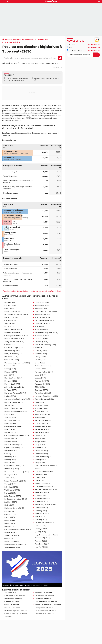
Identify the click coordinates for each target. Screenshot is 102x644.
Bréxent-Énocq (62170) (20, 63)
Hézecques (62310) (42, 492)
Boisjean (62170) (10, 439)
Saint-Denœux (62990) (43, 420)
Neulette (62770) (41, 547)
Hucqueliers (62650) (12, 451)
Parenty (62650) (10, 429)
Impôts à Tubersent (12, 608)
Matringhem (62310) (42, 414)
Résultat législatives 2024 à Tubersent (18, 78)
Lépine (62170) (10, 526)
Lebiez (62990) (40, 369)
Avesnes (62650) (41, 541)
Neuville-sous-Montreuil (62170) (16, 411)
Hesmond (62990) (42, 432)
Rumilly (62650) (41, 351)
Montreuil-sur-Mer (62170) (14, 339)
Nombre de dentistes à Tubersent (48, 605)
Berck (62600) (10, 302)
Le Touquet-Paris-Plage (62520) (16, 314)
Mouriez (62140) (41, 354)
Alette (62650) (10, 478)
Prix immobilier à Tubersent (46, 611)
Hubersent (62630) (42, 302)
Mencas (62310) (41, 520)
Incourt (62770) (41, 517)
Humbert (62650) (41, 330)
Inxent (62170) (40, 448)
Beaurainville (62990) (12, 333)
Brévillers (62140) (41, 451)
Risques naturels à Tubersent (46, 602)
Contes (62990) (10, 484)
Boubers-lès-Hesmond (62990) (47, 523)
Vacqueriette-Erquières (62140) (46, 333)
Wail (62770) (39, 327)
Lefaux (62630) (40, 375)
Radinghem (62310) (42, 314)
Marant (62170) (40, 526)
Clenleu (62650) (41, 402)
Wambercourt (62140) (43, 317)
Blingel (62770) (41, 442)
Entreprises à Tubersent (44, 608)
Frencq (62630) (10, 369)
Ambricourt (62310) (42, 502)
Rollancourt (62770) (12, 542)
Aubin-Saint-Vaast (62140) (14, 387)
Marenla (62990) (41, 308)
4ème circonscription (11, 42)
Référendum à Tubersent (44, 614)
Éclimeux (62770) (41, 411)
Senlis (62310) (40, 439)
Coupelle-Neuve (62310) (44, 471)
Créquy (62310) (10, 454)
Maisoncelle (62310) (42, 499)
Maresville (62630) (37, 63)
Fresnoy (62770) (41, 529)
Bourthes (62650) (11, 381)
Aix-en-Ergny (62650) (43, 393)
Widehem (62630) (42, 336)
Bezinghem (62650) (12, 475)
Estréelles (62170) (11, 487)
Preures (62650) (10, 414)
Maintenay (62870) (11, 457)
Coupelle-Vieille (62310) (13, 426)
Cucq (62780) (9, 308)
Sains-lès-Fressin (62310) (44, 457)
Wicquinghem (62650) (13, 547)
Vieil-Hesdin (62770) (12, 490)
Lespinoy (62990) (41, 342)
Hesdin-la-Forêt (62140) (13, 330)
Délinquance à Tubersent (44, 596)
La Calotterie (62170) (12, 420)
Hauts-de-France (30, 39)
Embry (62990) (41, 357)
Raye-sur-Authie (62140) (44, 372)
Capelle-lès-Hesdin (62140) (14, 448)
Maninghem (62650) (43, 460)
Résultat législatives (14, 39)
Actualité (71, 45)
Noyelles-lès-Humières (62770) (47, 535)
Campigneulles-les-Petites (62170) (17, 436)
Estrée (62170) (10, 517)
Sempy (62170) (10, 493)
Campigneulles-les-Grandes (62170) (18, 529)
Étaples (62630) (52, 63)
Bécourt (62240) (10, 532)
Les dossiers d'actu (74, 50)
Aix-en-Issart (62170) (43, 305)
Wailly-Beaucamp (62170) (14, 354)
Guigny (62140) (40, 477)
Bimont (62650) (41, 511)
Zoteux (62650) (10, 417)
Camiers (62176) (10, 320)
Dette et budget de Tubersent (16, 611)
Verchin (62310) (41, 360)
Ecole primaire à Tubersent (15, 596)
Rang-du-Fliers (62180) (13, 311)
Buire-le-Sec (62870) (12, 384)
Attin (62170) (9, 375)
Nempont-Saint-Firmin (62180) (46, 396)
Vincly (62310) (40, 463)
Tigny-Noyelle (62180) (43, 426)
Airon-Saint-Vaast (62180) (44, 399)
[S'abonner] (83, 55)
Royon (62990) (40, 496)
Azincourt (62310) (11, 514)
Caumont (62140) (41, 454)
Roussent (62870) (41, 339)
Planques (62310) (41, 508)
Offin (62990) (40, 387)
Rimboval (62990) (41, 405)
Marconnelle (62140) (12, 351)
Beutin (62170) (10, 463)
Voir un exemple (94, 45)
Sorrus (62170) (10, 366)
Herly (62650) (9, 505)
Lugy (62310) (40, 480)
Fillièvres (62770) (11, 442)
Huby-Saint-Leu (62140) (13, 378)
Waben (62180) (10, 460)
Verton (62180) (10, 323)
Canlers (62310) (41, 436)
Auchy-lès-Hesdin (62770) (14, 342)
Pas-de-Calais (43, 39)
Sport (70, 47)
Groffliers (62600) (11, 345)
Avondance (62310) (42, 544)
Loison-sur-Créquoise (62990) (46, 311)
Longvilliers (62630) (42, 323)
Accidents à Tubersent (43, 593)
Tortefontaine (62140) (43, 366)
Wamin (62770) (41, 348)
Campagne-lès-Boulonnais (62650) (17, 399)
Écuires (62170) (10, 396)
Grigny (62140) (10, 520)
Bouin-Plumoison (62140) (14, 445)
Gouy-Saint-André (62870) (14, 402)
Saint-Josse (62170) (12, 360)
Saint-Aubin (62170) (12, 535)
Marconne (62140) (11, 357)
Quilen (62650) (40, 532)
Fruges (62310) (10, 327)
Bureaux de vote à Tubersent (15, 81)
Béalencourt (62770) (42, 483)
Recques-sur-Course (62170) (15, 545)
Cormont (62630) (11, 511)
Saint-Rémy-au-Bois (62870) (46, 505)
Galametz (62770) (41, 390)
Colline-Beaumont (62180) (45, 486)
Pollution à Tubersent (43, 599)
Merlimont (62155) (11, 317)
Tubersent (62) (10, 593)
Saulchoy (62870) (11, 502)
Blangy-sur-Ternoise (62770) (15, 393)
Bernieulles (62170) (42, 429)
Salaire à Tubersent (12, 605)
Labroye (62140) (41, 474)
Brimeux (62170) (11, 372)
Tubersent (37, 78)
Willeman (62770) (42, 408)
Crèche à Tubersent (12, 602)
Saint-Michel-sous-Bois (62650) (47, 489)
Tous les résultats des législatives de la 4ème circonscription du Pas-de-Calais (32, 291)
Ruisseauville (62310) (43, 384)
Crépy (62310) (40, 445)
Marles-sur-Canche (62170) (14, 508)
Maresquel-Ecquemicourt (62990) (17, 363)
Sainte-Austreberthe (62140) (15, 481)
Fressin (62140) (10, 423)
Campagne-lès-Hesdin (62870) (16, 336)
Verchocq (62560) (11, 405)
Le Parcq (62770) (11, 390)
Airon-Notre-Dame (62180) (45, 320)
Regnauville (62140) (42, 381)
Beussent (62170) (11, 432)
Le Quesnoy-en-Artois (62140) (16, 499)
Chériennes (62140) (42, 423)
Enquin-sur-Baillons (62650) (45, 345)
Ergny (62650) (40, 363)
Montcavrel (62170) (11, 469)
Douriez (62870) (10, 523)
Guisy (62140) (9, 538)
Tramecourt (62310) (42, 538)
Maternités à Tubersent (13, 599)
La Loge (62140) (41, 378)
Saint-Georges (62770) (13, 496)
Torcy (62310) (40, 417)
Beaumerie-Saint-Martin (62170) (16, 472)
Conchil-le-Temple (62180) (14, 348)
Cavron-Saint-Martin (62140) (15, 466)
